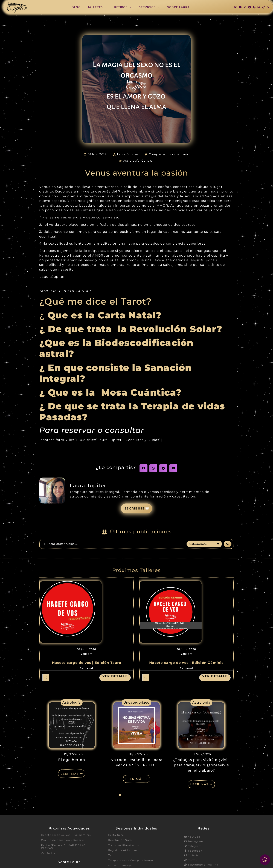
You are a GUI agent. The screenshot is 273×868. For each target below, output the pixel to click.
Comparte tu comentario (169, 154)
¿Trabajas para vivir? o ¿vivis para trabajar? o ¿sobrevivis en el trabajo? (201, 765)
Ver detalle (114, 676)
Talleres (97, 7)
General (148, 161)
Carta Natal (116, 835)
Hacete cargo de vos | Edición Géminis (186, 663)
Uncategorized (137, 703)
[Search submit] (228, 544)
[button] (143, 468)
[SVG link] (17, 7)
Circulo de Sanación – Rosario (63, 840)
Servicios (149, 7)
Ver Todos (48, 854)
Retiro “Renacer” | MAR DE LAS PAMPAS (63, 847)
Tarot (112, 856)
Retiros (123, 7)
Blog (76, 7)
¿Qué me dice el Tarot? (95, 301)
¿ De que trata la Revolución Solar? (131, 329)
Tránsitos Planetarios (124, 846)
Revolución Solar (120, 840)
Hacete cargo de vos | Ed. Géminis (66, 835)
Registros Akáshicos (123, 851)
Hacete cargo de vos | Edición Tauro (87, 663)
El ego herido (72, 760)
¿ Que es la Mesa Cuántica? (112, 392)
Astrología (131, 161)
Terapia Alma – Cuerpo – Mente (131, 861)
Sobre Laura (178, 7)
